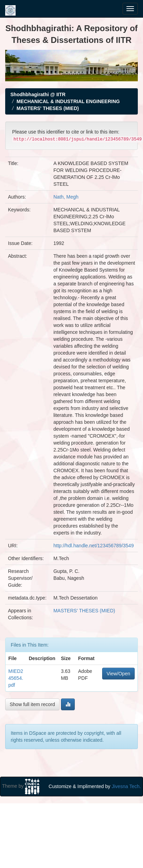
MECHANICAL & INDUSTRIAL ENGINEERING (68, 101)
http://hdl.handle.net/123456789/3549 (93, 546)
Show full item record (32, 704)
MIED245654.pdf (16, 678)
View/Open (118, 674)
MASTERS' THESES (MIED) (48, 108)
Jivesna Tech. (126, 786)
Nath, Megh (66, 197)
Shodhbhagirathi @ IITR (38, 94)
